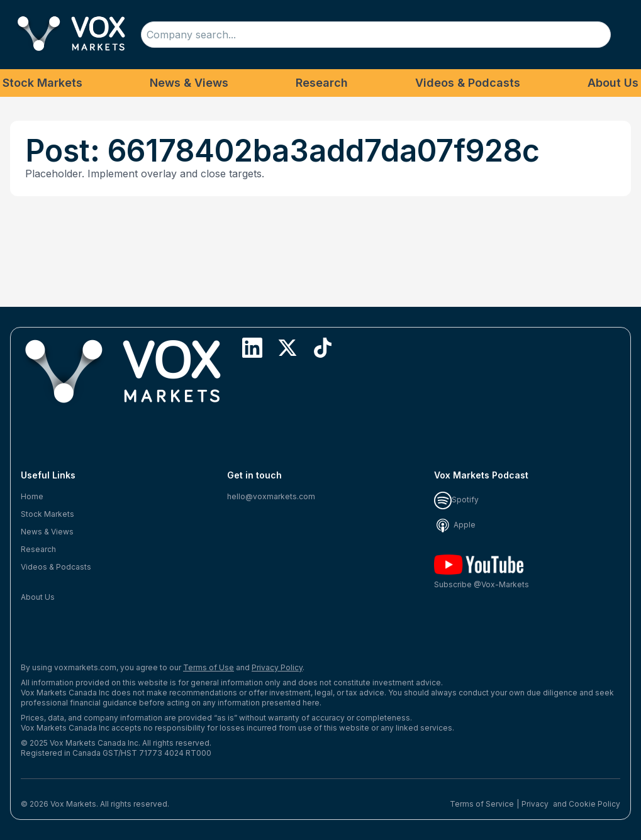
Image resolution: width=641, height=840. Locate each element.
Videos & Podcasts (468, 83)
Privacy (535, 804)
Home (32, 496)
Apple (455, 525)
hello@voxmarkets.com (271, 496)
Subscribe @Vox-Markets (482, 572)
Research (322, 83)
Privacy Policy (277, 667)
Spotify (456, 500)
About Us (613, 83)
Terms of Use (209, 667)
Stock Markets (42, 83)
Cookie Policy (594, 804)
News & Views (189, 83)
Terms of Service (482, 804)
